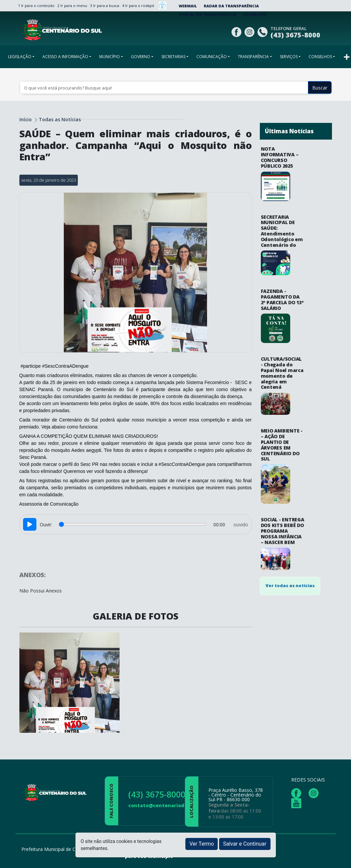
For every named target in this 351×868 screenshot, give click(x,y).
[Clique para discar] (263, 31)
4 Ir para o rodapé (138, 6)
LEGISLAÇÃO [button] (20, 57)
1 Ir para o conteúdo (36, 6)
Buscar (320, 88)
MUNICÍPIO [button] (110, 57)
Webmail (188, 6)
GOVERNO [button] (141, 57)
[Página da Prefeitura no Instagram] (250, 31)
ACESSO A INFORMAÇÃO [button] (65, 57)
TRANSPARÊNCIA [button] (253, 57)
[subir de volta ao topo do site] (340, 858)
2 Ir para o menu (72, 6)
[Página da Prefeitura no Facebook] (237, 31)
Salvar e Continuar (245, 844)
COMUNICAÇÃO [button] (212, 57)
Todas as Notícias (60, 119)
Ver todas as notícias (290, 430)
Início (26, 119)
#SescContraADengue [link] (65, 366)
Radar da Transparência (231, 6)
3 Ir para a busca (105, 6)
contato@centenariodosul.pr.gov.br (173, 805)
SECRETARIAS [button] (173, 57)
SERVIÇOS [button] (289, 57)
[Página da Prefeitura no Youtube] (298, 803)
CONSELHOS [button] (320, 57)
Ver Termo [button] (202, 844)
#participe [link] (31, 366)
